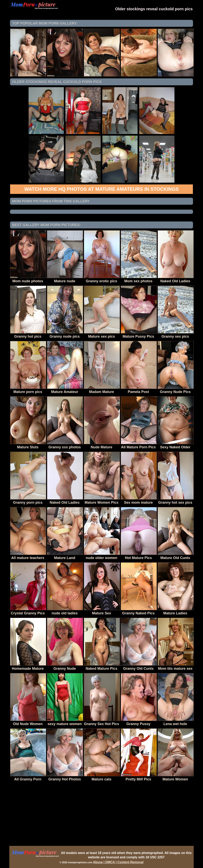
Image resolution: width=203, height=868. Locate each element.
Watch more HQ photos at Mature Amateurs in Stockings (101, 189)
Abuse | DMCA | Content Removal (118, 862)
